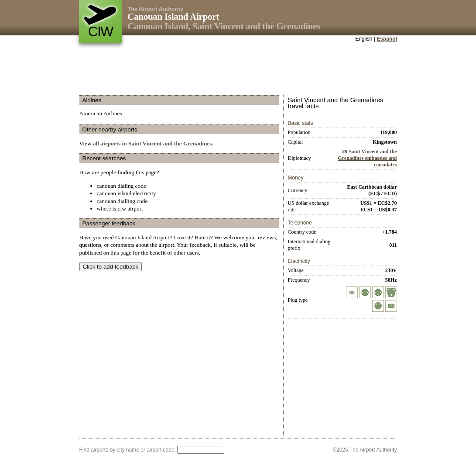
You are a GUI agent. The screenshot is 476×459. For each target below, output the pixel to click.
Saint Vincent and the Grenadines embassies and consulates (367, 158)
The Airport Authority (155, 9)
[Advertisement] (238, 69)
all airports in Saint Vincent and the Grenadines (152, 143)
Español (387, 39)
